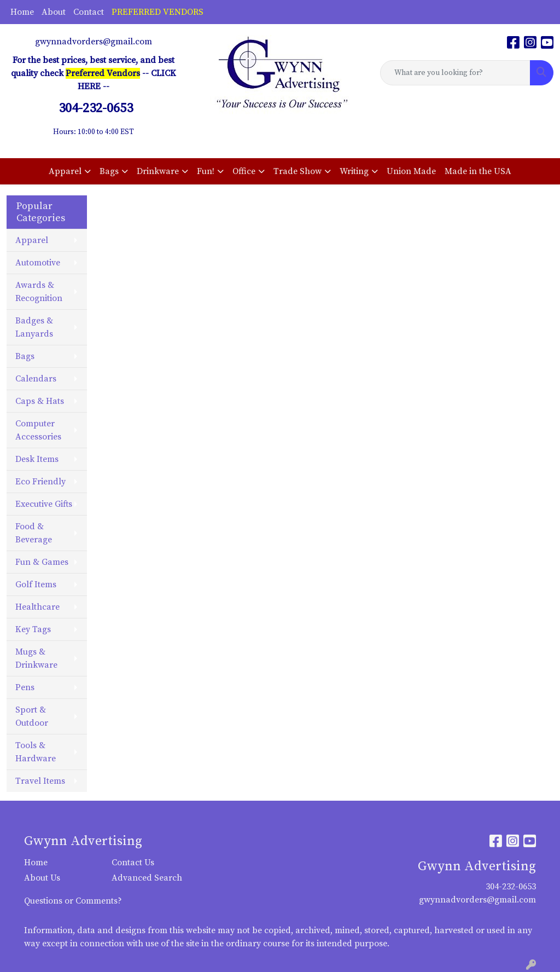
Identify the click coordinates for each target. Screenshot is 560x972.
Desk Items (37, 459)
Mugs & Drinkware (36, 658)
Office (244, 171)
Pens (25, 687)
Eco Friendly (40, 482)
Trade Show (297, 171)
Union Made (411, 171)
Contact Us (133, 863)
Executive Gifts (44, 504)
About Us (42, 878)
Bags (109, 171)
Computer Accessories (38, 430)
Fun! (206, 171)
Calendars (36, 379)
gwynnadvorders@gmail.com (94, 42)
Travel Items (40, 781)
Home (22, 12)
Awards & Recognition (39, 292)
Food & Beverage (34, 533)
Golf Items (36, 585)
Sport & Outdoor (32, 716)
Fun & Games (42, 562)
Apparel (65, 171)
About (54, 12)
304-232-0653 (511, 887)
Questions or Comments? (73, 901)
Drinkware (158, 171)
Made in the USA (478, 171)
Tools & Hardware (36, 752)
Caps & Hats (40, 401)
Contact (89, 12)
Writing (354, 171)
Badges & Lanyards (34, 327)
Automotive (38, 263)
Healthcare (37, 607)
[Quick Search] (455, 73)
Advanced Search (147, 878)
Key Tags (33, 629)
